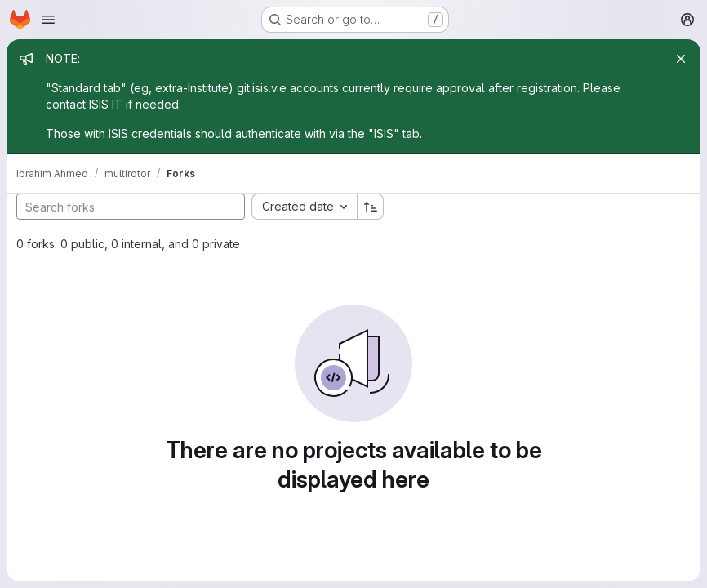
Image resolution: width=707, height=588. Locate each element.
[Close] (681, 59)
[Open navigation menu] (48, 20)
